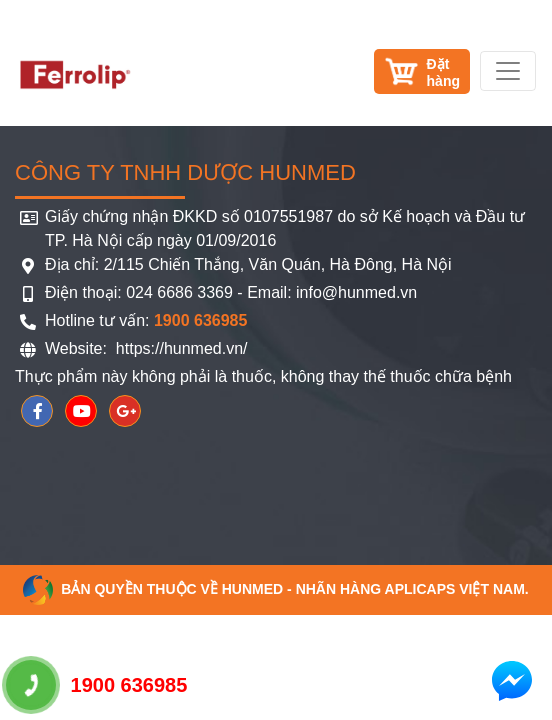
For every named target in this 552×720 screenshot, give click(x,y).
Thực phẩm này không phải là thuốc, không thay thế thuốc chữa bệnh (263, 376)
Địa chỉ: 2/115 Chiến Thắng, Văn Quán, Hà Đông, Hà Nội (248, 264)
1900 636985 (97, 685)
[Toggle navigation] (508, 71)
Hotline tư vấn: (146, 320)
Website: (78, 348)
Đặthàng (443, 72)
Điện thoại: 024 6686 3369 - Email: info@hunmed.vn (231, 292)
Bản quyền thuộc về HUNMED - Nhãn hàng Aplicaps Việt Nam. (275, 589)
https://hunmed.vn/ (179, 348)
